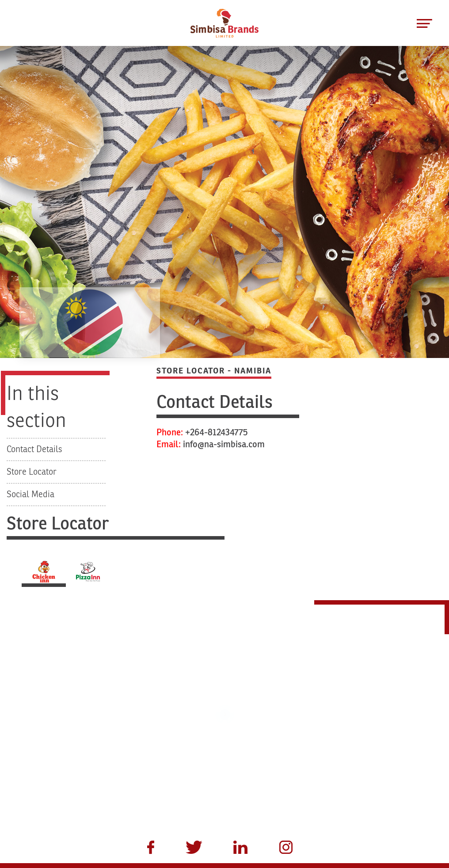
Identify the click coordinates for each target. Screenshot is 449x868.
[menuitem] (146, 849)
